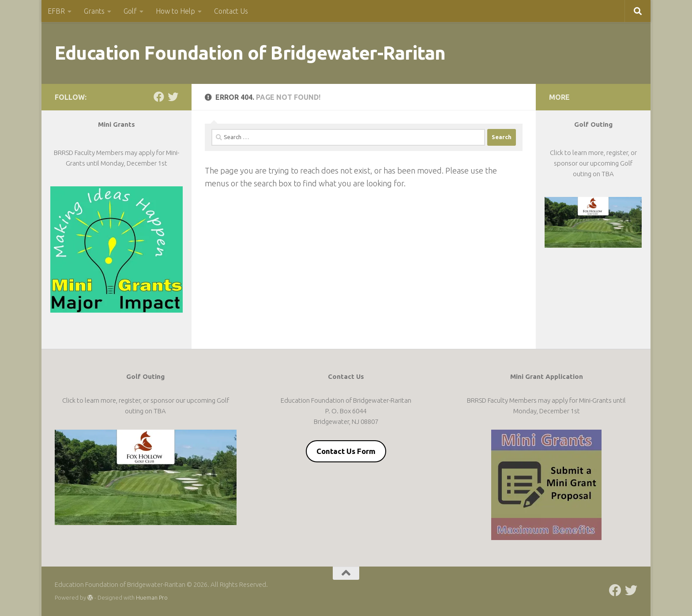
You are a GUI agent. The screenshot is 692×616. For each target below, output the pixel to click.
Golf (130, 11)
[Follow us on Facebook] (159, 97)
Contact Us (231, 11)
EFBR (56, 11)
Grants (94, 11)
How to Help (175, 11)
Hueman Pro (152, 597)
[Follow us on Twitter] (173, 97)
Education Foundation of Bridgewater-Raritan (250, 53)
